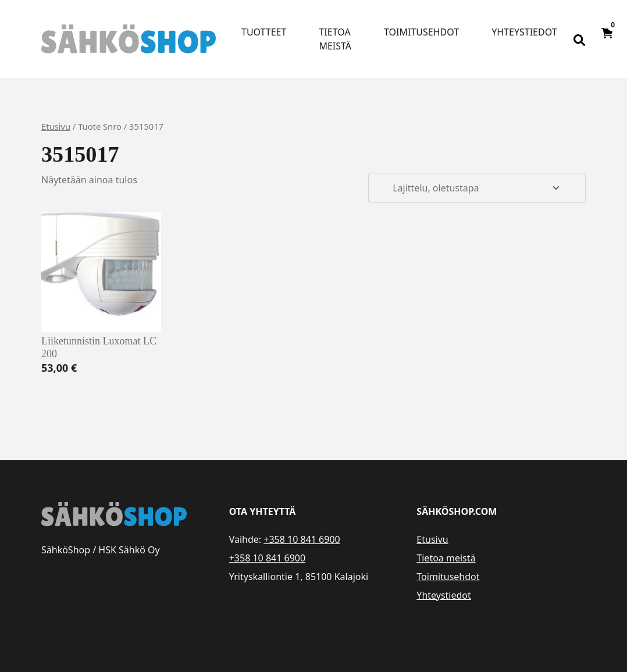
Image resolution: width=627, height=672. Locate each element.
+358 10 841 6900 (302, 539)
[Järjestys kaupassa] (477, 188)
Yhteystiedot (524, 32)
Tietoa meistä (335, 39)
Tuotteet (264, 32)
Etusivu (56, 126)
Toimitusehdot (421, 32)
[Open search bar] (579, 39)
